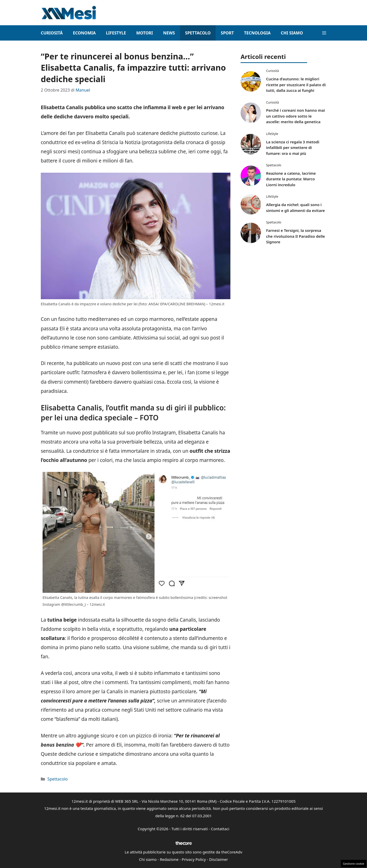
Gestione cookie (353, 864)
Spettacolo (198, 33)
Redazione (169, 859)
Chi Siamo (292, 33)
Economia (84, 33)
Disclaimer (218, 859)
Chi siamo (148, 859)
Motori (145, 33)
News (169, 33)
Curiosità (52, 33)
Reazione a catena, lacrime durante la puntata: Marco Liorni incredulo (291, 179)
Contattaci (220, 829)
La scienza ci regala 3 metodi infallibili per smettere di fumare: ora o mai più (293, 148)
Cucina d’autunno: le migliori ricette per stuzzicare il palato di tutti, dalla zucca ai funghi (296, 85)
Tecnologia (257, 33)
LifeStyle (116, 33)
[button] (324, 33)
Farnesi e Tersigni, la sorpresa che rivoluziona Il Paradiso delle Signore (296, 236)
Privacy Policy (194, 859)
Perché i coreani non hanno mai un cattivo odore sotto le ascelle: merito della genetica (296, 116)
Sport (227, 33)
